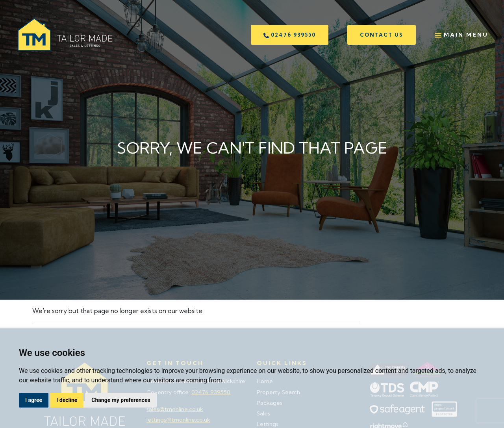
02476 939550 (290, 35)
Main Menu (461, 35)
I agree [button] (34, 400)
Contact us (382, 35)
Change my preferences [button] (121, 400)
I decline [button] (67, 400)
